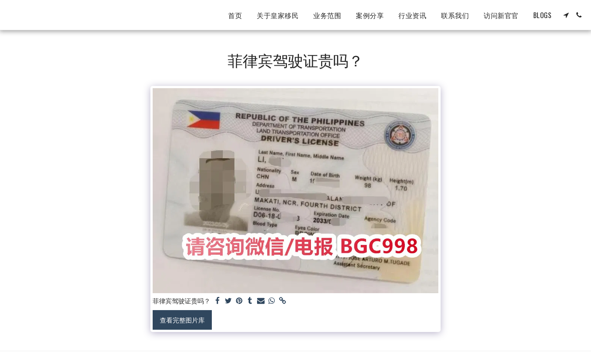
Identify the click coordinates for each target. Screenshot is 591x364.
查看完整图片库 (182, 320)
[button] (566, 15)
